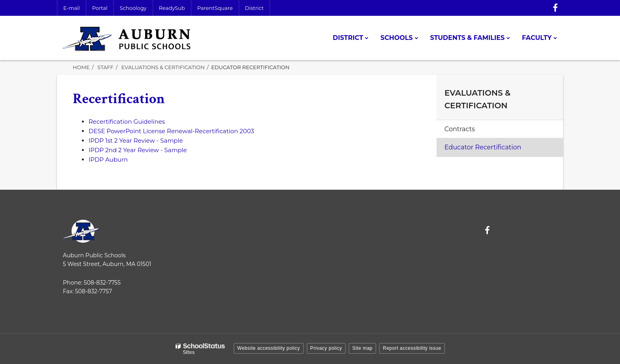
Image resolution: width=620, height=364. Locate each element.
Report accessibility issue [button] (412, 348)
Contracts (460, 129)
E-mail (72, 8)
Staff (105, 67)
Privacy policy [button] (326, 348)
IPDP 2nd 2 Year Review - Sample (138, 150)
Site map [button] (362, 348)
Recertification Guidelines (127, 122)
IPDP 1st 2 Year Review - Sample (136, 141)
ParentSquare (215, 8)
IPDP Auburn (108, 159)
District (254, 8)
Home (81, 67)
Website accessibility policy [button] (269, 348)
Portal (100, 8)
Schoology (133, 8)
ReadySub (172, 8)
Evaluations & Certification (163, 67)
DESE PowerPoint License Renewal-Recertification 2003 (171, 131)
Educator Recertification (483, 147)
